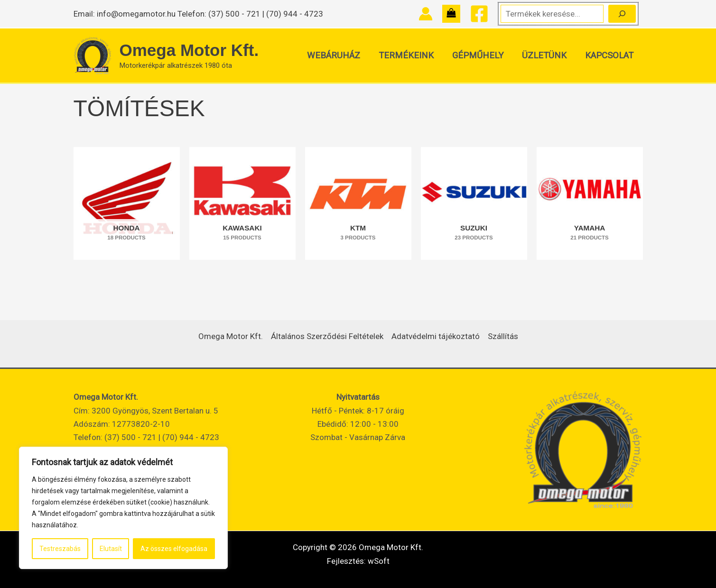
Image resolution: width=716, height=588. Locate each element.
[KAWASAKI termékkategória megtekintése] (242, 203)
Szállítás (503, 336)
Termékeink (409, 55)
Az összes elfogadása (174, 549)
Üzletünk (545, 55)
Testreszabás (60, 549)
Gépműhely (480, 55)
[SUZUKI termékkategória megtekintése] (474, 203)
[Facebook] (479, 14)
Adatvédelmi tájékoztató (436, 336)
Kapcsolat (610, 55)
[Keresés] (622, 14)
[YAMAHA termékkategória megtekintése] (590, 203)
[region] (123, 508)
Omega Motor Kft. (189, 50)
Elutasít (111, 549)
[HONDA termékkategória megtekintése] (127, 203)
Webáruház (337, 55)
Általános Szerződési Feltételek (327, 336)
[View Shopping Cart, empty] (451, 14)
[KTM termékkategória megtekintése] (358, 203)
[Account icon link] (426, 14)
